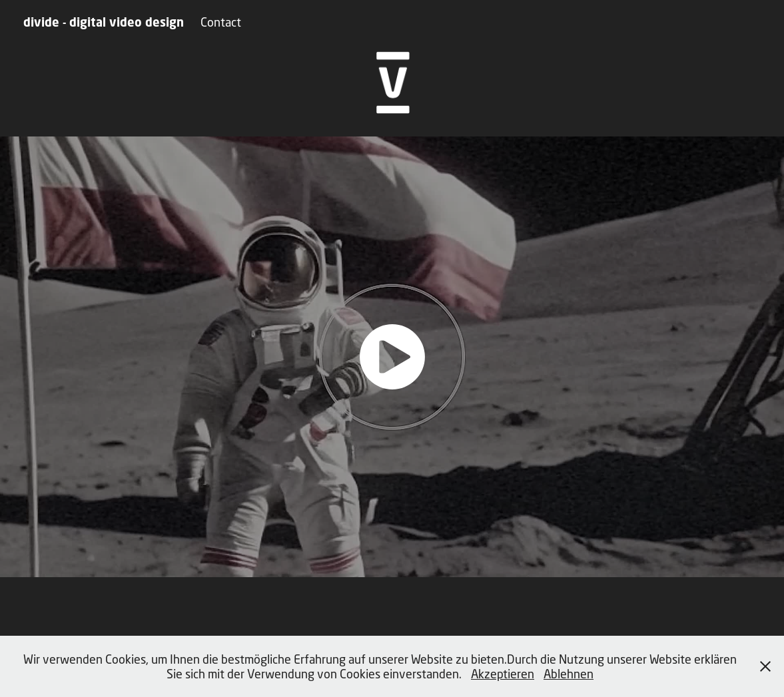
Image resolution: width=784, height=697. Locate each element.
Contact (221, 22)
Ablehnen (569, 674)
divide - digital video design (104, 22)
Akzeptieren (503, 674)
